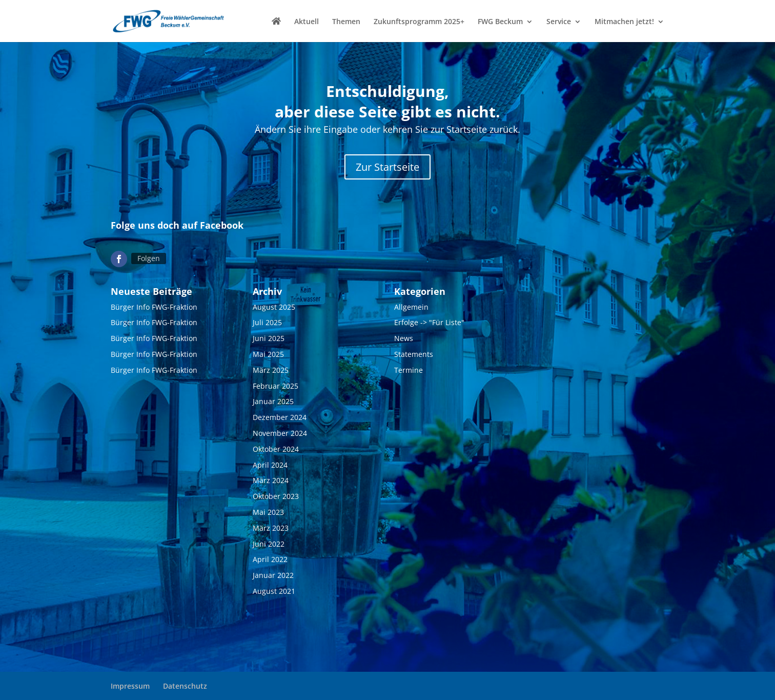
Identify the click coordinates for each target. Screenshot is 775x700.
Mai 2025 (268, 354)
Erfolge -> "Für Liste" (429, 323)
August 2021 (274, 591)
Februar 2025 (276, 386)
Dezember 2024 (280, 418)
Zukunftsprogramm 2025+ (419, 22)
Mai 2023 (268, 512)
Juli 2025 (267, 323)
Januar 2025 (273, 402)
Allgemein (411, 307)
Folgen (149, 258)
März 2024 (271, 481)
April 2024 (270, 465)
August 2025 (274, 307)
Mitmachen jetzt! (624, 22)
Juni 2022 (269, 544)
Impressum (130, 686)
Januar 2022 (273, 576)
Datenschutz (185, 686)
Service (559, 22)
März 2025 (271, 370)
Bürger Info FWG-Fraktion (154, 307)
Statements (414, 354)
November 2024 (280, 433)
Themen (346, 22)
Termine (409, 370)
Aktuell (307, 22)
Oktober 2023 (276, 497)
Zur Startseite (387, 167)
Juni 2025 (269, 339)
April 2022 (270, 560)
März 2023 (271, 528)
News (404, 339)
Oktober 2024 (276, 449)
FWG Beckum (500, 22)
